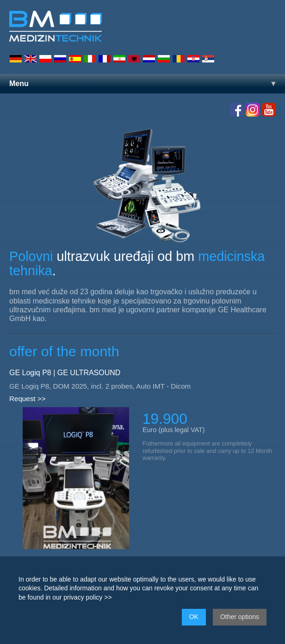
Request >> (28, 399)
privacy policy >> (87, 597)
